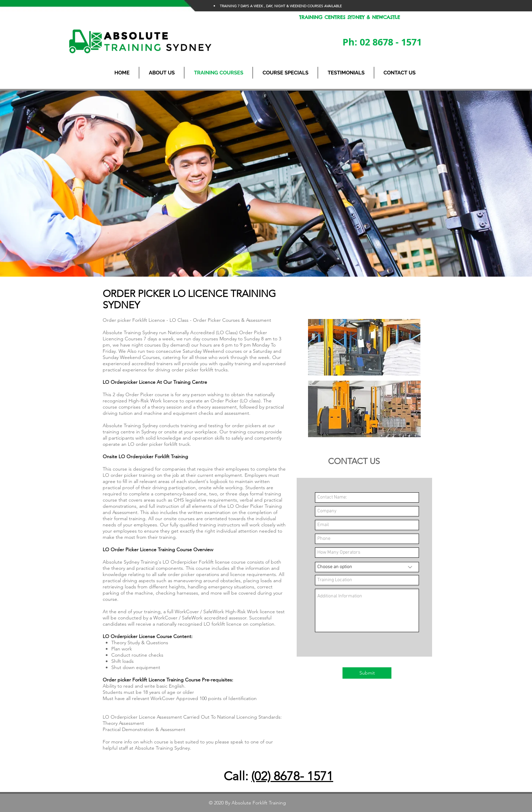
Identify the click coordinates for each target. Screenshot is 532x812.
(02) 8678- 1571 (292, 776)
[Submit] (367, 673)
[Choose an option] (367, 567)
